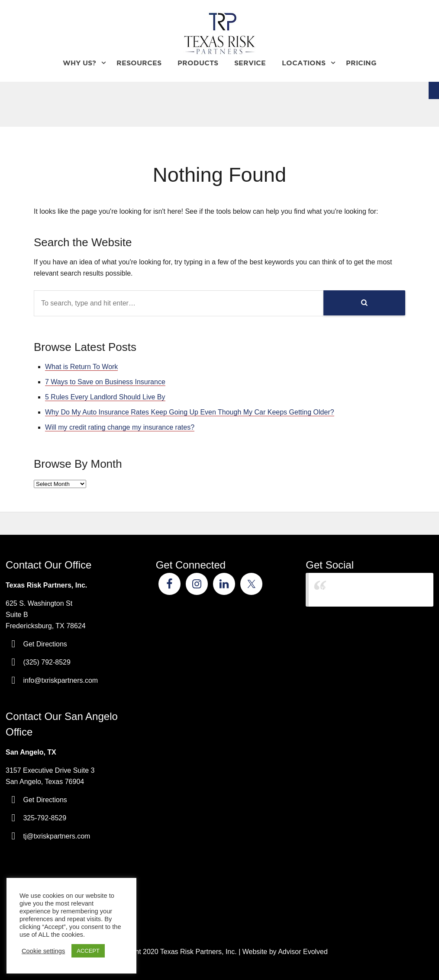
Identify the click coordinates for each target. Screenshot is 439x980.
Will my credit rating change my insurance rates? (120, 427)
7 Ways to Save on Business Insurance (105, 382)
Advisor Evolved (303, 952)
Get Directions (45, 644)
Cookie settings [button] (43, 951)
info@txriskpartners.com (60, 680)
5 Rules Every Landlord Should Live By (105, 397)
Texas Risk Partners (351, 590)
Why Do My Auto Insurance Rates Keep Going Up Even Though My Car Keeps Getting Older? (190, 412)
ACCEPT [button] (88, 951)
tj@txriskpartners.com (56, 836)
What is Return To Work (81, 367)
